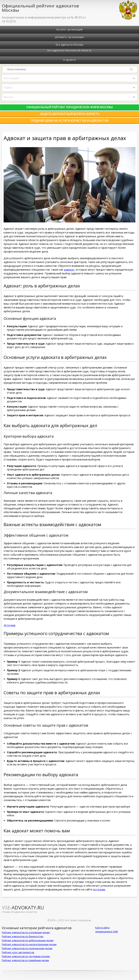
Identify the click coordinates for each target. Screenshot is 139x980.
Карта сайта (102, 928)
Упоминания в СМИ (107, 931)
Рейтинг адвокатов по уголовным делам (26, 932)
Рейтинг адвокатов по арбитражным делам (28, 940)
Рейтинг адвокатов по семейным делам (25, 960)
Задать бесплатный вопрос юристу (69, 114)
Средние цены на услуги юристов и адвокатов (69, 121)
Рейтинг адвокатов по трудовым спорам (26, 956)
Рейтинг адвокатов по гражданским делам (27, 948)
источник (99, 889)
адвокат (69, 269)
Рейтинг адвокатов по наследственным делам (29, 944)
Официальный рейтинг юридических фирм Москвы (70, 107)
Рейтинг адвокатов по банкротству (23, 936)
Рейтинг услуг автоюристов (18, 952)
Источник (10, 625)
